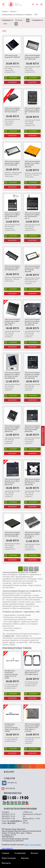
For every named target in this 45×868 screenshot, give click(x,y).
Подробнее (12, 82)
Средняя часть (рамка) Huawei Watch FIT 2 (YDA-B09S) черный (32, 673)
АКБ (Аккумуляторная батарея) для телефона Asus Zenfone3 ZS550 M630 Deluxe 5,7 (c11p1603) (32, 728)
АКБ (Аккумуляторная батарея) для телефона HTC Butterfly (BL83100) (32, 269)
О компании (20, 853)
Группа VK (12, 783)
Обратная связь (43, 436)
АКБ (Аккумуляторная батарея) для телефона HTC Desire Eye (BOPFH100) (32, 482)
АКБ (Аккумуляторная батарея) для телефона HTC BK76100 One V (12, 268)
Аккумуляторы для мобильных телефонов (17, 15)
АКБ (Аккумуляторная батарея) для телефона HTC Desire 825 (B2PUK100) (12, 482)
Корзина (25, 858)
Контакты (6, 863)
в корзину (11, 78)
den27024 (11, 823)
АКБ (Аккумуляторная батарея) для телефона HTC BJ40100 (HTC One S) (12, 216)
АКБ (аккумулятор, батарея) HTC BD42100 (12, 56)
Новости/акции (9, 858)
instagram (10, 788)
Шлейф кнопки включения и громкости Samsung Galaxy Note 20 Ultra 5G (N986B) (12, 728)
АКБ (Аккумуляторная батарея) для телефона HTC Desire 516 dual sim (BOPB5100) (12, 375)
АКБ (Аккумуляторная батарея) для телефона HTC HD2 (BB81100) (12, 534)
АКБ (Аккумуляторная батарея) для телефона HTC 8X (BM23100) (12, 163)
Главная (5, 11)
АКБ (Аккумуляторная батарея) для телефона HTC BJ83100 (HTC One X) (32, 216)
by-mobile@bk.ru (15, 821)
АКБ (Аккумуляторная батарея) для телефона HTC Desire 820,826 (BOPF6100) (32, 429)
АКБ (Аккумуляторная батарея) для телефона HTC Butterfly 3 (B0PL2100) (12, 322)
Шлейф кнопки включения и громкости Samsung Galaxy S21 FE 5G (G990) (11, 674)
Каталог (13, 11)
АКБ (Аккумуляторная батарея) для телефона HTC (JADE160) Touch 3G (32, 111)
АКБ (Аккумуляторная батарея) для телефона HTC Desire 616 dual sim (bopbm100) (32, 375)
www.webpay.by (7, 848)
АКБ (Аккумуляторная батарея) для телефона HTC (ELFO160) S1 (12, 110)
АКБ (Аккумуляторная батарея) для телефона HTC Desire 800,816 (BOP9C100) (12, 429)
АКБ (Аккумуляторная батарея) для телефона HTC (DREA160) (32, 57)
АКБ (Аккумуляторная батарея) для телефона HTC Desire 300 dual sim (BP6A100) (32, 322)
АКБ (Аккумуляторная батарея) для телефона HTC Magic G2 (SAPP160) (32, 535)
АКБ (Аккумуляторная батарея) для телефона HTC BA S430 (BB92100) (32, 164)
